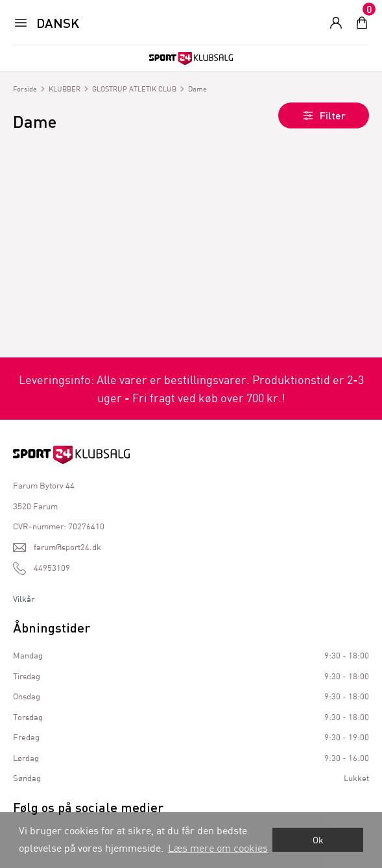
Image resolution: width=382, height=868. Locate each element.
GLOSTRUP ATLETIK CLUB (134, 89)
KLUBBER (65, 89)
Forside (25, 89)
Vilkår (24, 599)
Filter (324, 115)
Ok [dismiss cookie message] (318, 840)
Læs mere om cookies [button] (218, 848)
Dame (197, 89)
